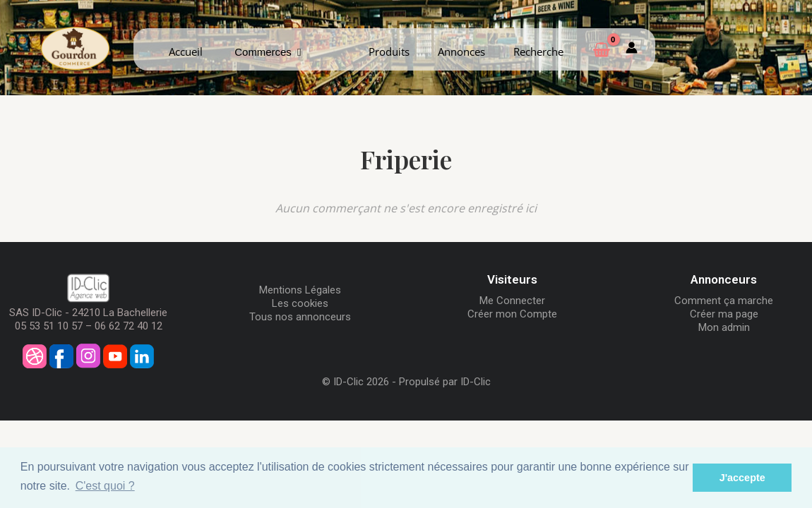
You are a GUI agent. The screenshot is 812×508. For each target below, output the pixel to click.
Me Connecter (512, 301)
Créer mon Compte (512, 314)
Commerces (268, 52)
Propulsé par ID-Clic (445, 382)
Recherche (538, 52)
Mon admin (724, 327)
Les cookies (300, 303)
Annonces (461, 52)
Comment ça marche (724, 301)
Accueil (186, 52)
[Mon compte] (632, 49)
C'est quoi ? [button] (105, 486)
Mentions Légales (300, 290)
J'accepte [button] (742, 478)
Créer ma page (724, 314)
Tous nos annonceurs (300, 317)
